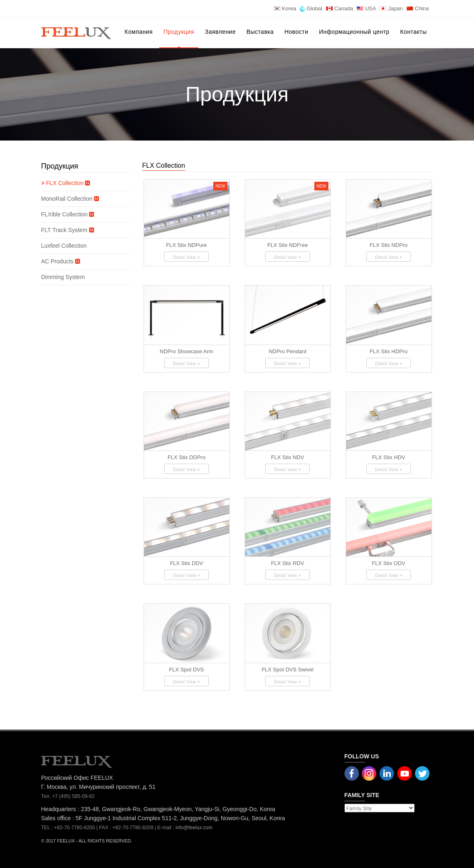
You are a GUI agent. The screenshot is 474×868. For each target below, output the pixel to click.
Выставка (260, 32)
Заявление (220, 32)
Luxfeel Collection (65, 246)
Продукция (179, 32)
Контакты (413, 32)
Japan (391, 8)
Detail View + (186, 257)
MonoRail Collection (70, 199)
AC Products (61, 261)
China (418, 8)
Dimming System (63, 277)
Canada (340, 8)
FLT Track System (68, 230)
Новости (297, 32)
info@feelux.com (194, 828)
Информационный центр (354, 32)
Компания (139, 32)
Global (311, 8)
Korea (285, 8)
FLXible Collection (68, 214)
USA (366, 8)
